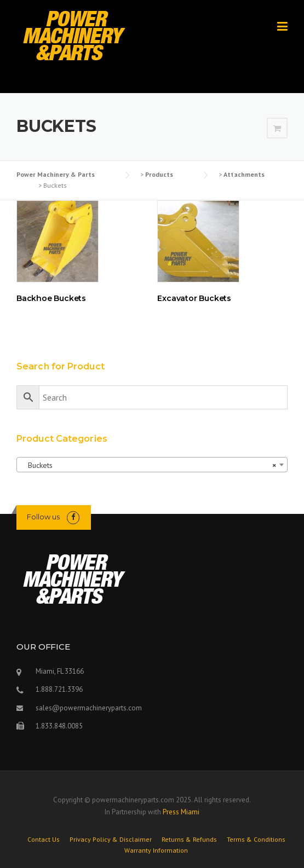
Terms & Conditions (256, 840)
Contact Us (44, 840)
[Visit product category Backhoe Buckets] (82, 254)
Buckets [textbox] (149, 465)
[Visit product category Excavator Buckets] (222, 254)
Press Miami (181, 812)
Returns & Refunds (189, 840)
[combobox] (152, 465)
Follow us (43, 517)
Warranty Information (156, 850)
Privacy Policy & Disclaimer (111, 840)
